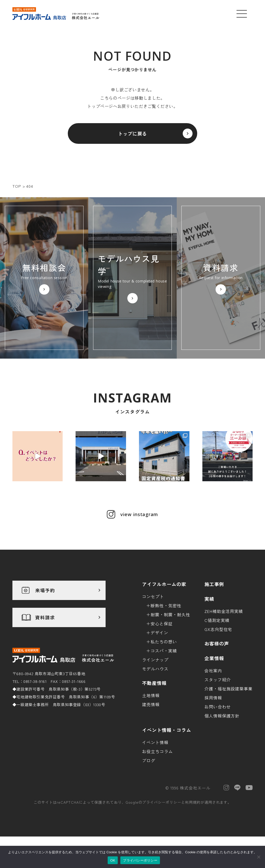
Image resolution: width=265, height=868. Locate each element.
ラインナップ (155, 660)
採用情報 (213, 698)
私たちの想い (164, 642)
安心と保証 (162, 624)
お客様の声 (217, 643)
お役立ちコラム (157, 751)
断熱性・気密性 (166, 605)
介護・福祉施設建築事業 (229, 689)
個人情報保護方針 (222, 716)
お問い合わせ (218, 707)
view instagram (139, 514)
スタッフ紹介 (218, 680)
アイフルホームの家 (164, 584)
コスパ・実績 (164, 651)
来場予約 (45, 590)
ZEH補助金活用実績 (224, 611)
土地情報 (151, 695)
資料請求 (45, 617)
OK (113, 860)
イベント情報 (155, 742)
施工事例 (214, 584)
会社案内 (213, 670)
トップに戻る (132, 133)
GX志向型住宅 (218, 629)
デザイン (159, 633)
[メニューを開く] (242, 14)
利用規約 (193, 802)
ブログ (149, 760)
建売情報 (151, 704)
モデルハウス (155, 669)
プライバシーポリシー (162, 802)
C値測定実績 (217, 620)
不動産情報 (154, 683)
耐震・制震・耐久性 (170, 614)
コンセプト (153, 596)
